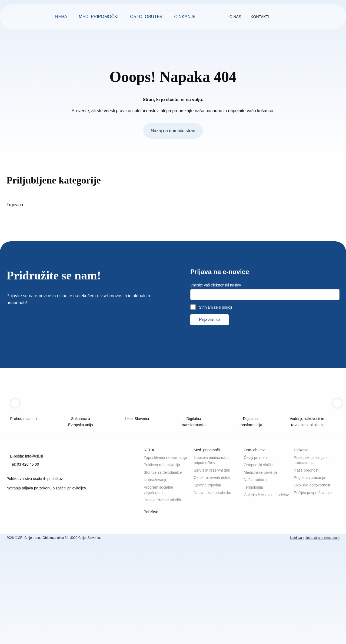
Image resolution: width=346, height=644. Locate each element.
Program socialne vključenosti (160, 590)
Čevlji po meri (257, 550)
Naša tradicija (257, 575)
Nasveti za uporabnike (214, 588)
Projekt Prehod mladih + (166, 601)
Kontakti (277, 17)
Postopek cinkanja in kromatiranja (313, 552)
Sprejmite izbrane (236, 634)
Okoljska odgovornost (314, 580)
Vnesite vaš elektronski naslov (218, 364)
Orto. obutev (146, 17)
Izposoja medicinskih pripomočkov (213, 552)
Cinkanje (186, 17)
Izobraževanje (157, 580)
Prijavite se (211, 398)
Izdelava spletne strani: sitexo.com (311, 640)
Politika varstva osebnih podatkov (38, 601)
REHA (61, 17)
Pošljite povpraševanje (315, 588)
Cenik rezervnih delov (214, 571)
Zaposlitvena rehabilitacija (156, 552)
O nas (250, 17)
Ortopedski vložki (259, 558)
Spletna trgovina (209, 580)
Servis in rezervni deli (213, 563)
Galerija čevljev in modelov (260, 594)
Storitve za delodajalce (165, 571)
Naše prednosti (308, 563)
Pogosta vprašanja (311, 571)
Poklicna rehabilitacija (164, 563)
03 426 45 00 (32, 585)
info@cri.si (39, 577)
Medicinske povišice (262, 567)
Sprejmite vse (277, 634)
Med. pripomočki (98, 17)
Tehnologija (255, 584)
